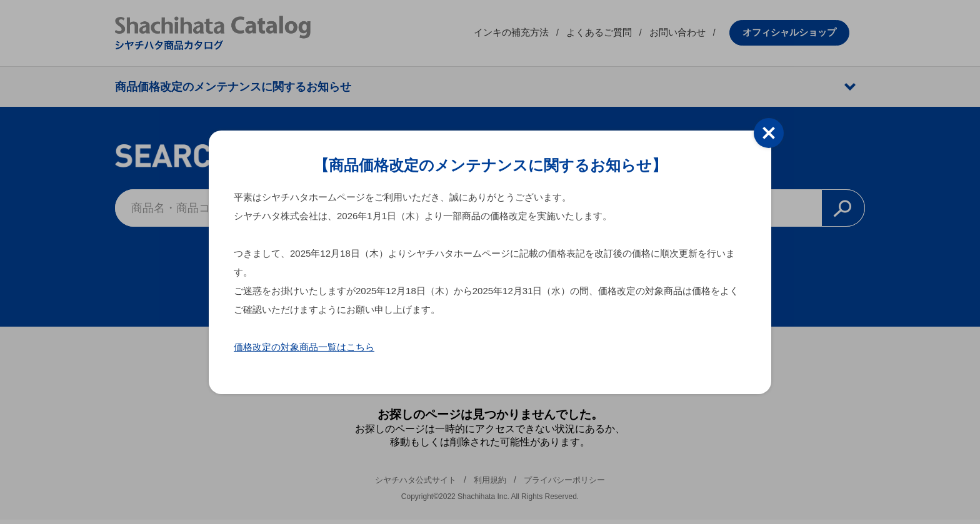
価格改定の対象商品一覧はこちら (304, 347)
